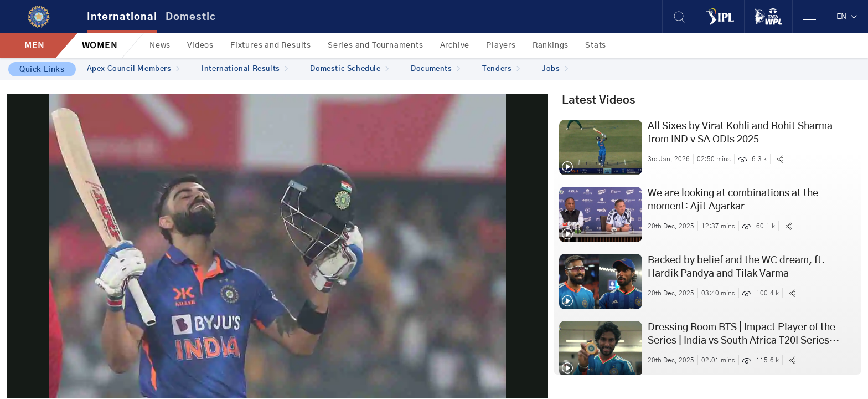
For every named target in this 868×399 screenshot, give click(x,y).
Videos (200, 45)
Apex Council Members (133, 69)
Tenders (501, 69)
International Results (245, 69)
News (160, 45)
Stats (596, 45)
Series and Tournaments (376, 45)
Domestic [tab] (191, 17)
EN (847, 17)
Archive (455, 45)
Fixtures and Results (271, 45)
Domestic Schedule (349, 69)
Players (501, 45)
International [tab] (122, 17)
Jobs (555, 69)
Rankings (551, 45)
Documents (435, 69)
